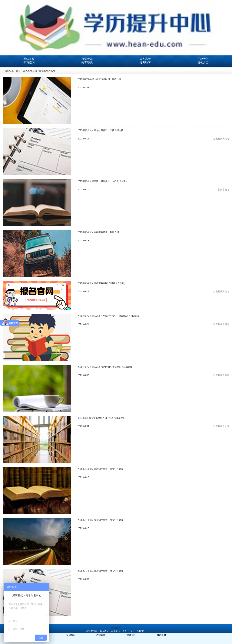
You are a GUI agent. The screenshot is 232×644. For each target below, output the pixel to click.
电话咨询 (161, 635)
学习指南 (29, 63)
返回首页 (71, 635)
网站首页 (29, 59)
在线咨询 (101, 635)
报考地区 (145, 63)
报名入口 (203, 63)
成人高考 (145, 59)
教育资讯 (87, 63)
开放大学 (203, 59)
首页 (18, 71)
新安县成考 (224, 190)
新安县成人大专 (221, 426)
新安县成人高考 (47, 71)
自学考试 (87, 59)
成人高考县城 (30, 71)
